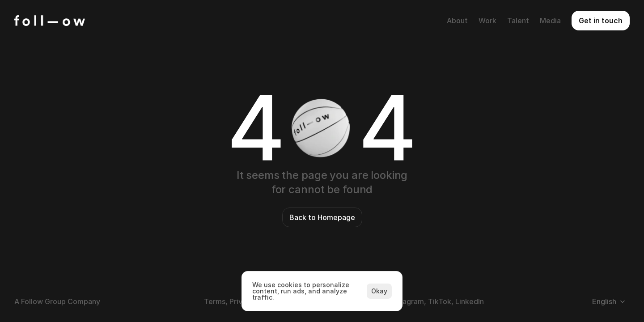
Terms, (216, 301)
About (457, 21)
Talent (518, 21)
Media (550, 21)
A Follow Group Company (57, 301)
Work (487, 21)
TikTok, (441, 301)
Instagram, (408, 301)
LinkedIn (470, 301)
